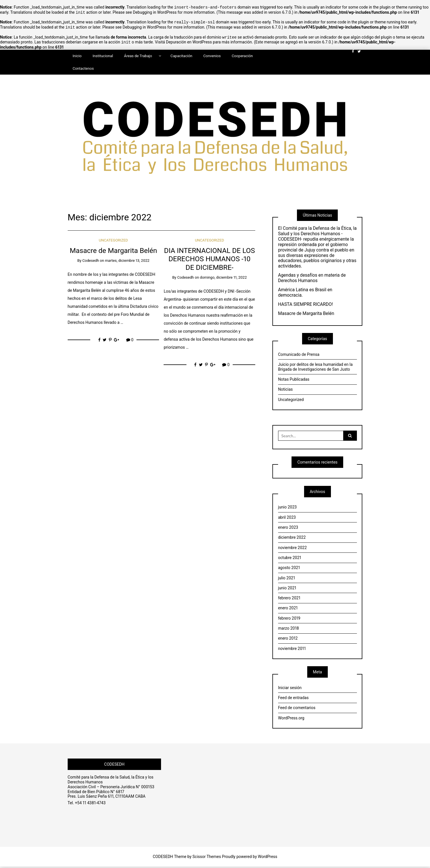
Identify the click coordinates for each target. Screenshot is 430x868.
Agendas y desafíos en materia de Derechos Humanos (312, 279)
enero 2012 (288, 640)
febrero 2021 (289, 599)
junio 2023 (287, 509)
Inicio (77, 54)
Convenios (212, 54)
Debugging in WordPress (155, 12)
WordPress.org (291, 719)
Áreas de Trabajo (138, 54)
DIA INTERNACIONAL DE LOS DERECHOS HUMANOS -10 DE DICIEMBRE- (210, 260)
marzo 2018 (289, 630)
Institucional (103, 54)
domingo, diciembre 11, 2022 (223, 279)
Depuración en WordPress (189, 41)
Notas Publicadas (294, 381)
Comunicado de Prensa (299, 356)
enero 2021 (288, 609)
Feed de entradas (293, 699)
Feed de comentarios (297, 709)
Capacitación (181, 54)
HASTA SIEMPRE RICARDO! (306, 306)
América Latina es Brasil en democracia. (305, 294)
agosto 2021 (289, 569)
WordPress (268, 858)
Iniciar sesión (290, 689)
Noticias (286, 391)
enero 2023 (288, 529)
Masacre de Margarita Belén (113, 252)
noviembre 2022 (293, 549)
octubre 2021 (290, 559)
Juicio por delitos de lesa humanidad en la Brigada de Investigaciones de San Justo (315, 368)
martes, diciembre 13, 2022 (127, 262)
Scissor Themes (207, 858)
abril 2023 (287, 519)
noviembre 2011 (292, 650)
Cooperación (242, 54)
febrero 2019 (289, 620)
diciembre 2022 (292, 539)
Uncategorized (113, 242)
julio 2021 (287, 579)
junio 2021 (287, 589)
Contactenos (83, 67)
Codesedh (91, 262)
